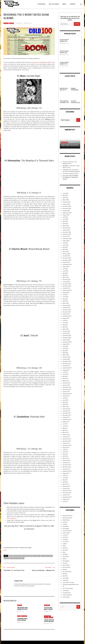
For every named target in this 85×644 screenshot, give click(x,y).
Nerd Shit (65, 548)
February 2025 (66, 228)
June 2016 (65, 452)
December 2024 (67, 232)
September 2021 (67, 316)
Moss (43, 556)
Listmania (65, 539)
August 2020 (66, 344)
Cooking (65, 524)
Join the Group (54, 4)
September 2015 (67, 471)
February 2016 (66, 460)
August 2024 (66, 241)
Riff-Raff (65, 576)
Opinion (65, 559)
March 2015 (66, 484)
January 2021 (66, 333)
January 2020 (66, 359)
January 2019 (66, 385)
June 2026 (65, 193)
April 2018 (65, 404)
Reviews (11, 23)
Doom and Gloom (67, 531)
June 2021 (65, 323)
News (19, 616)
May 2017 (65, 428)
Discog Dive (66, 526)
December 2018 (67, 387)
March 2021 (66, 329)
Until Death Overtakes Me (17, 558)
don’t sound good (12, 518)
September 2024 (67, 239)
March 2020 (66, 355)
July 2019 (65, 372)
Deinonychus (18, 556)
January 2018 (66, 411)
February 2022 (66, 305)
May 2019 (65, 376)
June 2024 (65, 245)
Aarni (11, 556)
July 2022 (65, 295)
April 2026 (65, 198)
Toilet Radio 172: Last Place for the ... (15, 570)
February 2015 (66, 486)
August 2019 (66, 370)
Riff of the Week (67, 572)
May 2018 (65, 402)
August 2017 (66, 422)
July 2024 (65, 243)
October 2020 (66, 340)
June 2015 (65, 478)
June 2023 (65, 271)
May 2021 (65, 325)
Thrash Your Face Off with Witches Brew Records (49, 621)
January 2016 (66, 463)
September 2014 (67, 497)
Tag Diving (65, 580)
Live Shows (66, 542)
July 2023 (65, 269)
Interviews (47, 605)
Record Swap (66, 565)
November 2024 (67, 234)
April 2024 (65, 249)
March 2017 (66, 432)
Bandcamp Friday (67, 518)
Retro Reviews (66, 567)
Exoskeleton (36, 556)
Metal (46, 618)
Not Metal (65, 554)
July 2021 (65, 320)
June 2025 (65, 219)
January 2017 (66, 437)
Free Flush (65, 535)
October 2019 (66, 366)
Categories (42, 4)
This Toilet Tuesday (68, 588)
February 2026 (66, 202)
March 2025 (66, 226)
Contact (73, 4)
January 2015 (66, 489)
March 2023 (66, 277)
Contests (65, 522)
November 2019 (67, 364)
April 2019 (65, 379)
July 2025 (65, 217)
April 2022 (65, 301)
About (64, 4)
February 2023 (66, 280)
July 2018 (65, 398)
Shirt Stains (65, 142)
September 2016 (67, 445)
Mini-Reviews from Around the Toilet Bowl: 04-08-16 (22, 609)
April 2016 (65, 456)
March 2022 (66, 303)
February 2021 (66, 331)
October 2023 (66, 262)
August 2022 (66, 293)
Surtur (6, 558)
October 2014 (66, 495)
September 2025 (67, 213)
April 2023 (65, 275)
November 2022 (67, 286)
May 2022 (65, 299)
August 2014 (66, 499)
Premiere (65, 563)
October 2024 (66, 236)
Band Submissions (68, 516)
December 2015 (67, 465)
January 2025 (66, 230)
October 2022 (66, 288)
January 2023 (66, 282)
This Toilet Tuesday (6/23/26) (70, 174)
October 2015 (66, 469)
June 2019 (65, 374)
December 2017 (67, 413)
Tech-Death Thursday (68, 582)
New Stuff (65, 550)
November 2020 (67, 338)
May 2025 (65, 221)
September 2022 (67, 290)
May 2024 (65, 247)
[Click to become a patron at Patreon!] (29, 538)
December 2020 (67, 336)
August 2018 (66, 396)
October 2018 (66, 392)
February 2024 (66, 254)
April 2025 (65, 224)
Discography (47, 616)
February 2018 (66, 409)
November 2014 (67, 493)
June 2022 (65, 297)
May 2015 (65, 480)
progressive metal (37, 62)
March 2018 (66, 407)
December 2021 (67, 310)
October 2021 (66, 314)
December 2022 (67, 284)
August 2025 (66, 215)
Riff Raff (65, 574)
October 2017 (66, 417)
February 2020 (66, 357)
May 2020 (65, 351)
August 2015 (66, 473)
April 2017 (65, 430)
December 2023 (67, 258)
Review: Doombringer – (43, 570)
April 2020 (65, 353)
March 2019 (66, 381)
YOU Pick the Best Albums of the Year (64, 64)
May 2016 (65, 454)
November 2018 (67, 389)
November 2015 (67, 467)
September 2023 (67, 264)
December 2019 (67, 361)
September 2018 (67, 394)
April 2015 (65, 482)
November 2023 (67, 260)
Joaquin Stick (20, 23)
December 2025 (67, 206)
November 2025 (67, 208)
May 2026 (65, 196)
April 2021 (65, 327)
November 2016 (67, 441)
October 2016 (66, 443)
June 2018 (65, 400)
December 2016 (67, 439)
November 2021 (67, 312)
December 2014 (67, 491)
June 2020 (65, 348)
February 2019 (66, 383)
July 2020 (65, 346)
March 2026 (66, 200)
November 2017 (67, 415)
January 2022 (66, 308)
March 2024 (66, 252)
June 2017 (65, 426)
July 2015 (65, 476)
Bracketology (66, 520)
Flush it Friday (66, 533)
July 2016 (65, 450)
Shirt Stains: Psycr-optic (70, 145)
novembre (49, 556)
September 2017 (67, 420)
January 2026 (66, 204)
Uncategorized (67, 593)
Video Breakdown (67, 595)
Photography (66, 561)
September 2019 (67, 368)
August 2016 (66, 448)
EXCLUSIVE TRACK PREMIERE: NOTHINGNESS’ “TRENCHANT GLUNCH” (71, 177)
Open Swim (24, 616)
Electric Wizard (27, 556)
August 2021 (66, 318)
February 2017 (66, 435)
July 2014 (65, 501)
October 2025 (66, 211)
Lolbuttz (6, 23)
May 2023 (65, 273)
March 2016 (66, 458)
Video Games (66, 597)
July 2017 (65, 424)
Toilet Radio (66, 591)
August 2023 (66, 267)
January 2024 (66, 256)
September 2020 (67, 342)
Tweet (5, 550)
